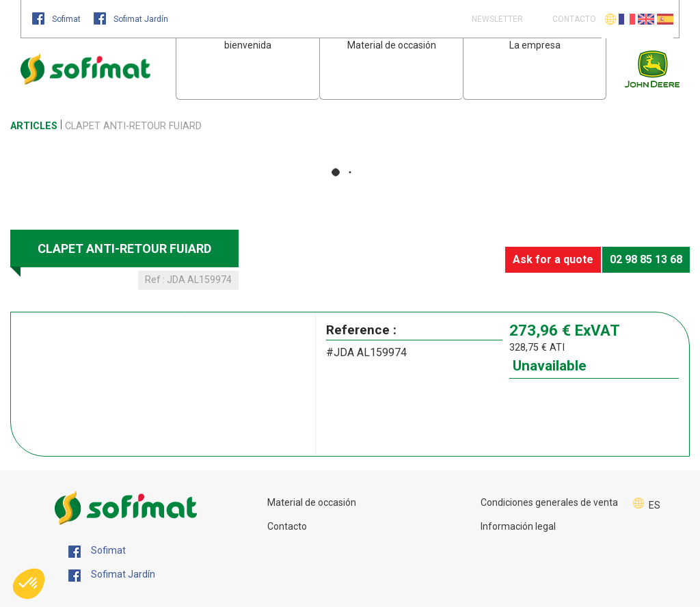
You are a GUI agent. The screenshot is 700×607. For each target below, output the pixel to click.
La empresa (535, 45)
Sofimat (57, 19)
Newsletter (496, 19)
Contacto (287, 526)
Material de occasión (392, 45)
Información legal (518, 526)
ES (655, 505)
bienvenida (248, 45)
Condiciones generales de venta (549, 502)
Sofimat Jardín (131, 19)
